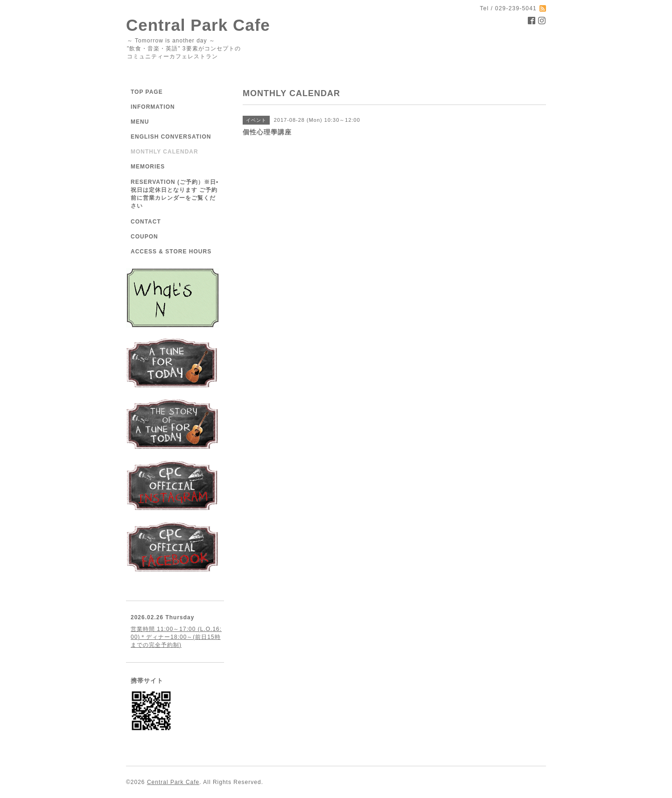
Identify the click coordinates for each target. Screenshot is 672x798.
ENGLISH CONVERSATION (171, 137)
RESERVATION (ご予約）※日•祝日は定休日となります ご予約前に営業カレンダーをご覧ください (175, 194)
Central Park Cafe (198, 25)
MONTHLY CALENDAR (164, 152)
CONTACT (146, 222)
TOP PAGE (147, 92)
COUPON (144, 237)
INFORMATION (153, 107)
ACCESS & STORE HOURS (171, 252)
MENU (140, 122)
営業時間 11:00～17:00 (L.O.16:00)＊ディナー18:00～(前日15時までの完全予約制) (176, 637)
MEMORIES (148, 167)
